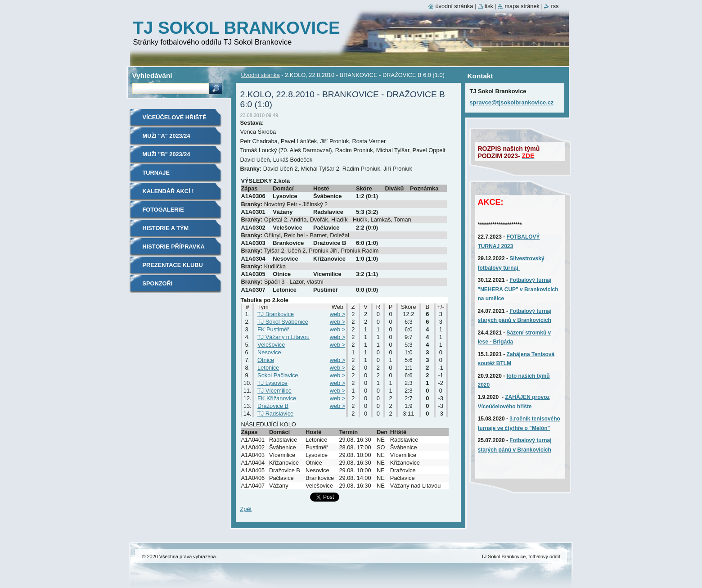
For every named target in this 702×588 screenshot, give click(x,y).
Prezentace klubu (173, 265)
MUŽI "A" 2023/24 (166, 136)
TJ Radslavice (275, 414)
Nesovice (269, 352)
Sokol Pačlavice (278, 375)
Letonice (268, 368)
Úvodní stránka (261, 75)
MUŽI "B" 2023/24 (166, 154)
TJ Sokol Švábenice (283, 322)
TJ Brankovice (276, 314)
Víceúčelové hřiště (175, 117)
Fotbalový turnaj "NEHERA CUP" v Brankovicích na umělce (518, 289)
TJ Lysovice (272, 383)
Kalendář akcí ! (168, 191)
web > (338, 314)
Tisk (489, 6)
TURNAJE (156, 173)
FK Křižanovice (277, 398)
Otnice (266, 360)
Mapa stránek (522, 6)
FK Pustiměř (273, 329)
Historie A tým (166, 228)
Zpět (246, 509)
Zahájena (519, 354)
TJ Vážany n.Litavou (283, 337)
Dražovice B (273, 406)
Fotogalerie (163, 210)
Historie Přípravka (174, 247)
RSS (555, 6)
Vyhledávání (152, 75)
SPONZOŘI (158, 283)
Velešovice (271, 345)
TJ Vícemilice (274, 391)
